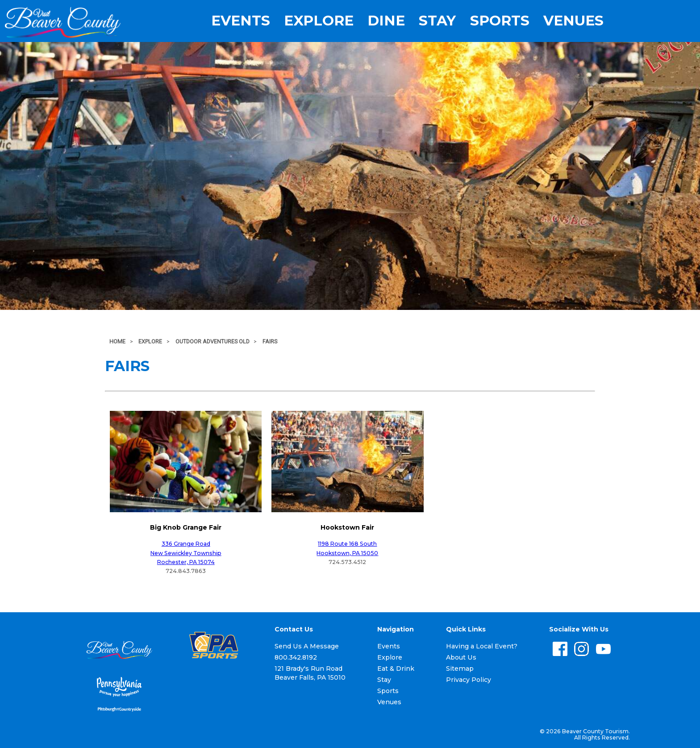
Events (241, 21)
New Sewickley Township (186, 553)
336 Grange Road (186, 544)
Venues (573, 21)
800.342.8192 (296, 657)
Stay (437, 21)
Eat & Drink (396, 669)
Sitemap (460, 669)
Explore (319, 21)
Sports (500, 21)
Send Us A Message (307, 646)
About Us (461, 657)
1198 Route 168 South (347, 544)
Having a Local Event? (482, 646)
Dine (386, 21)
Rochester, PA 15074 (186, 562)
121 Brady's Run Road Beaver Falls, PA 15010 (310, 673)
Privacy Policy (469, 680)
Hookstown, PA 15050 (347, 553)
